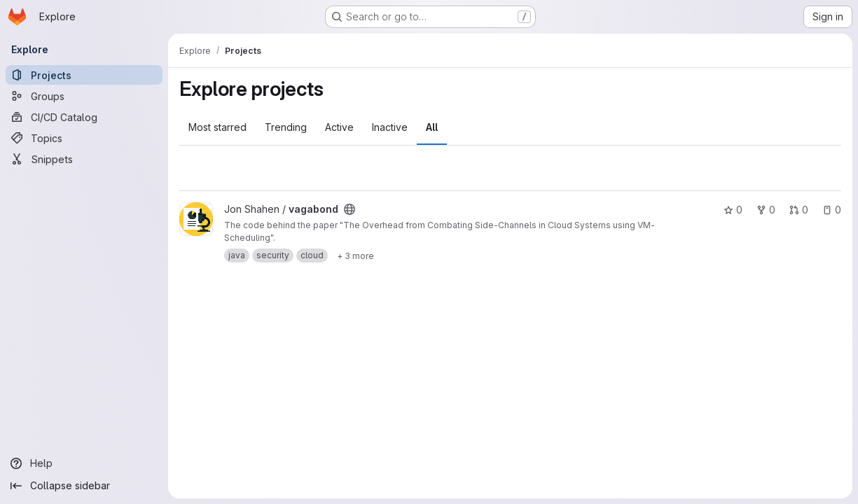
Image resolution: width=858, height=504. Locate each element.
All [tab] (432, 127)
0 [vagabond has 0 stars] (733, 210)
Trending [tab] (286, 127)
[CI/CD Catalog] (84, 117)
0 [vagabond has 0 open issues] (832, 210)
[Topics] (84, 138)
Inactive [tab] (390, 127)
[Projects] (84, 75)
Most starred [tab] (217, 127)
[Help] (84, 463)
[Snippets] (84, 159)
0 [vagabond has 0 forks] (766, 210)
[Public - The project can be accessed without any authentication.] (350, 209)
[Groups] (84, 96)
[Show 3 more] (355, 255)
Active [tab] (339, 127)
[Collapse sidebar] (84, 486)
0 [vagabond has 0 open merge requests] (799, 210)
